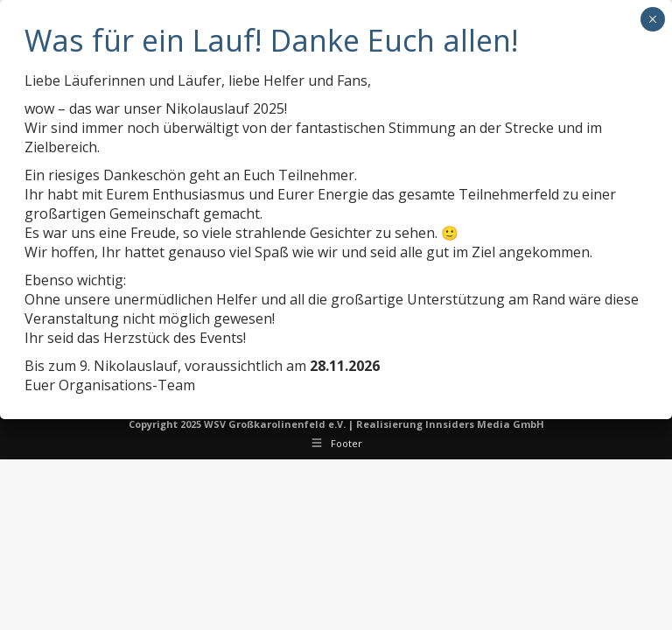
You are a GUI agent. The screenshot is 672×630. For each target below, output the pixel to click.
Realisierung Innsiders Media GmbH (450, 424)
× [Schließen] (652, 19)
